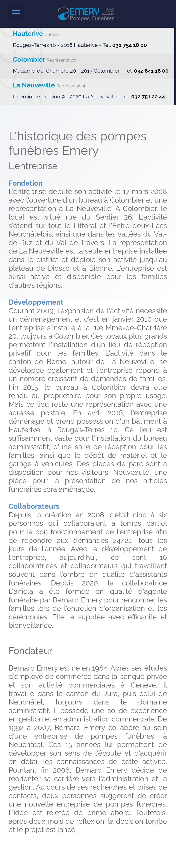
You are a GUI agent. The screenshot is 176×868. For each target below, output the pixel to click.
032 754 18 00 (130, 45)
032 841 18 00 (151, 71)
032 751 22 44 (148, 96)
